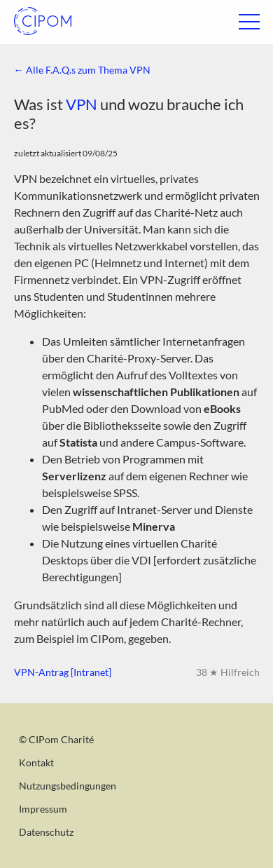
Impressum (43, 809)
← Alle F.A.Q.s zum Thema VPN (82, 70)
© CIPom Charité (56, 739)
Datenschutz (46, 832)
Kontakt (36, 762)
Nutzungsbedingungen (68, 786)
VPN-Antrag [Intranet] (63, 672)
